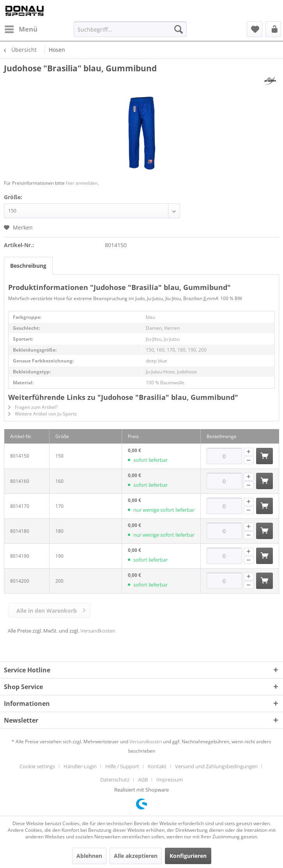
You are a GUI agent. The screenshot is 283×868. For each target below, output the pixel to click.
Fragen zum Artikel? (33, 407)
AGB (143, 780)
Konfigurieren (188, 856)
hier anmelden (82, 183)
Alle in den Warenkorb (51, 609)
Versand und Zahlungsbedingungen (216, 766)
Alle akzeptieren (136, 856)
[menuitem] (21, 29)
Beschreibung (28, 266)
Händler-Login (80, 766)
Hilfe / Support (122, 766)
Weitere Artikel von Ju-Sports (42, 414)
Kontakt (157, 766)
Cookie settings (37, 766)
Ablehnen (89, 856)
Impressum (170, 780)
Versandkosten (98, 631)
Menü (21, 28)
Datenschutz (115, 780)
